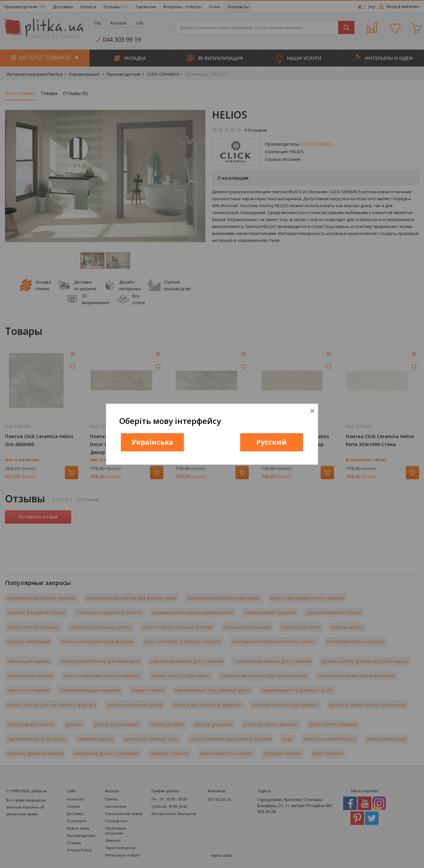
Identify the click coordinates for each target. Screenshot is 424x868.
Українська (152, 442)
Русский (272, 442)
